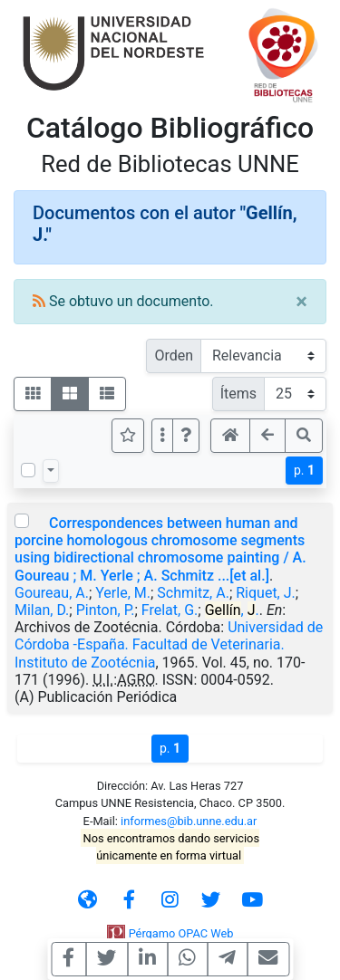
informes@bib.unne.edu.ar (189, 821)
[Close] (301, 302)
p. (304, 470)
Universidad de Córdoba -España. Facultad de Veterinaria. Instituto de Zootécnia (169, 644)
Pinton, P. (106, 610)
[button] (186, 436)
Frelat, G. (170, 610)
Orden (174, 355)
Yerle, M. (123, 593)
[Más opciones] (162, 436)
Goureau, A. (52, 593)
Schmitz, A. (193, 593)
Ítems (238, 394)
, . (232, 610)
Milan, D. (42, 610)
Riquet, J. (266, 593)
